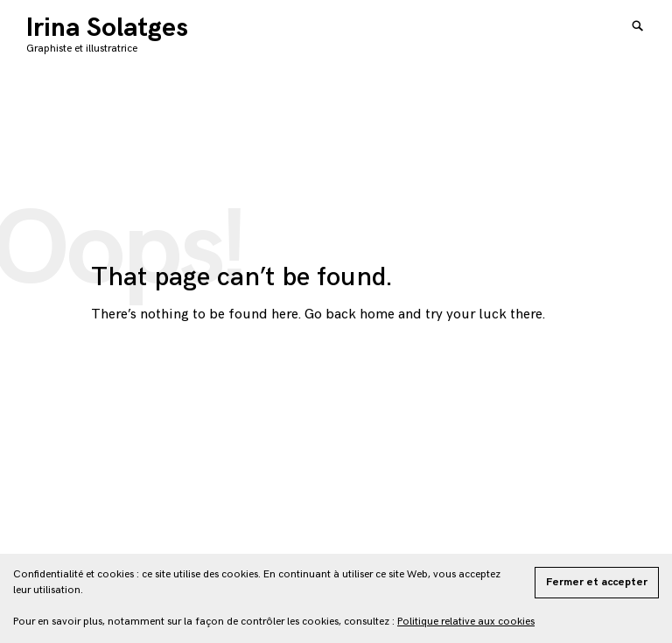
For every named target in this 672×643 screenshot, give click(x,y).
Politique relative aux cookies (466, 622)
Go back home (350, 315)
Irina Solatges (107, 28)
